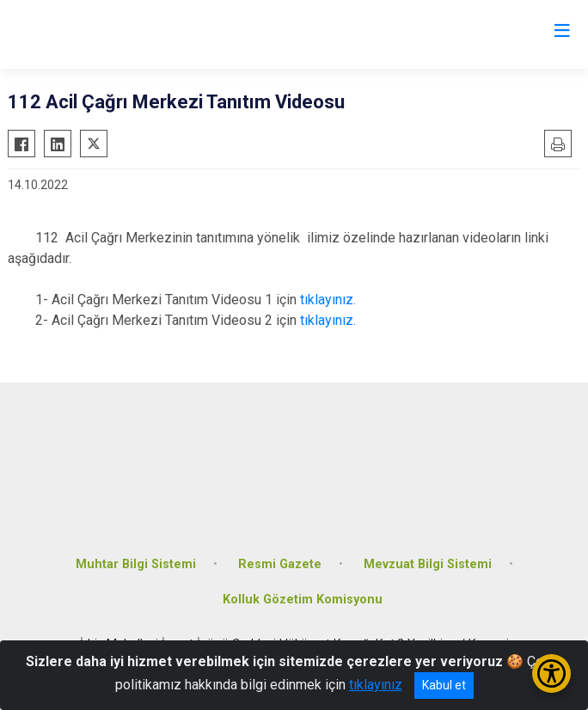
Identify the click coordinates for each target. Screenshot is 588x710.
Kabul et (444, 685)
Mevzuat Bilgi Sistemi (428, 564)
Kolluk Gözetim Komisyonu (303, 600)
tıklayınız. (328, 300)
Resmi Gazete (280, 564)
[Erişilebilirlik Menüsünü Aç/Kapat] (551, 673)
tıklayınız (376, 685)
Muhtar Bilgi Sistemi (136, 564)
